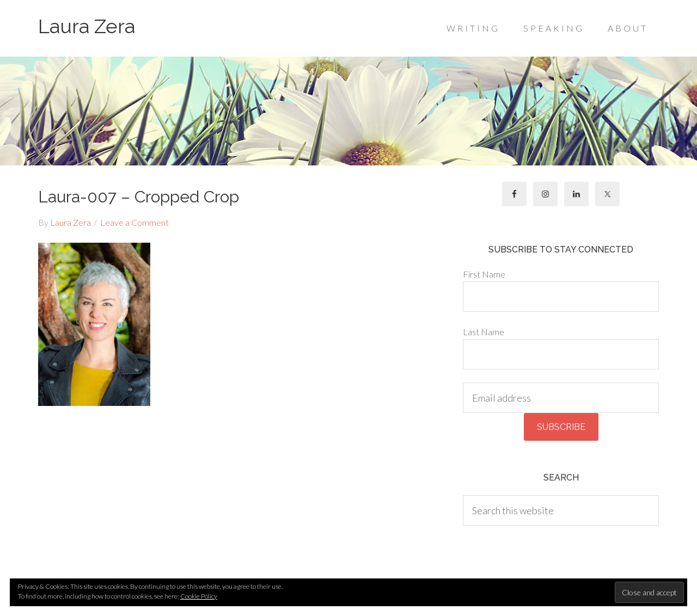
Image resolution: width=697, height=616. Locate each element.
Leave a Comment (134, 222)
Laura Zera (87, 26)
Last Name (484, 332)
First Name (484, 274)
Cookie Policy (199, 596)
